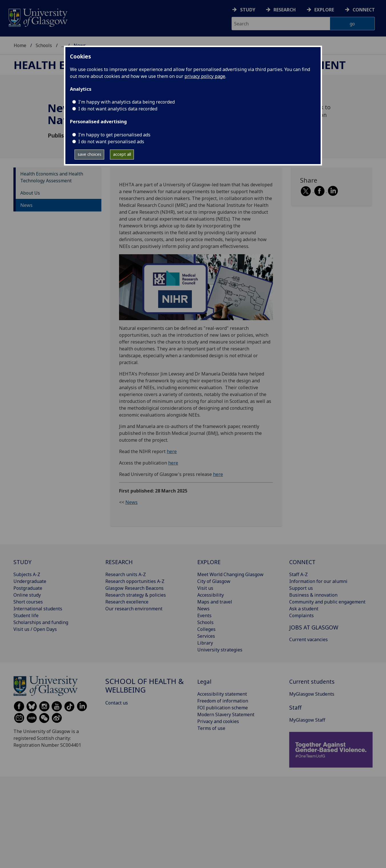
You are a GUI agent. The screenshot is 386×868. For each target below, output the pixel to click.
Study (248, 10)
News (26, 205)
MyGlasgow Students (312, 694)
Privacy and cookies (218, 721)
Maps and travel (215, 602)
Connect (364, 10)
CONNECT (302, 562)
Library (205, 643)
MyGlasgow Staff (307, 720)
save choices (90, 154)
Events (204, 615)
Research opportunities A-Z (135, 581)
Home (20, 45)
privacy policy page (205, 76)
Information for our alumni (318, 581)
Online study (27, 595)
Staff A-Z (298, 574)
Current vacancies (308, 639)
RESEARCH (119, 562)
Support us (301, 588)
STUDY (22, 562)
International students (38, 609)
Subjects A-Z (27, 574)
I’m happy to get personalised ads (114, 135)
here (172, 451)
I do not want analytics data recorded (118, 109)
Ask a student (304, 609)
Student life (26, 615)
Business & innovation (313, 595)
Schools (44, 45)
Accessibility (211, 595)
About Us (30, 193)
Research (285, 10)
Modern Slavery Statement (226, 714)
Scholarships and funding (41, 622)
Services (206, 636)
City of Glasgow (214, 581)
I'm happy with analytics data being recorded (126, 102)
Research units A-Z (126, 574)
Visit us (205, 588)
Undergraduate (30, 581)
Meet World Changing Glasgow (230, 574)
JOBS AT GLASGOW (314, 627)
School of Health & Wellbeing (145, 686)
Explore (324, 10)
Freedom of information (223, 701)
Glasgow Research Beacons (134, 588)
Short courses (28, 602)
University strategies (220, 650)
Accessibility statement (222, 694)
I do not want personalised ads (111, 142)
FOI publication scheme (223, 708)
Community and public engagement (327, 602)
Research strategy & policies (136, 595)
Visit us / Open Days (35, 629)
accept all (122, 154)
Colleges (206, 629)
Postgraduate (28, 588)
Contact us (117, 703)
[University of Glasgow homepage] (38, 17)
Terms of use (211, 728)
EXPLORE (209, 562)
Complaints (301, 615)
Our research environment (134, 609)
